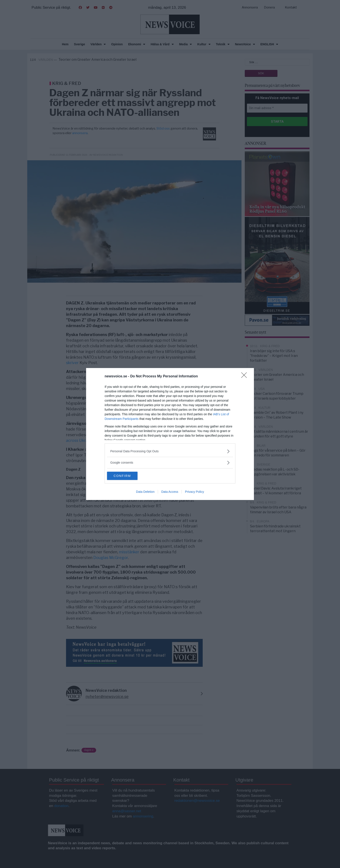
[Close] (245, 376)
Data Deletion (145, 492)
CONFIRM (128, 476)
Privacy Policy (195, 492)
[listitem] (170, 451)
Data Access (170, 492)
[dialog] (170, 434)
